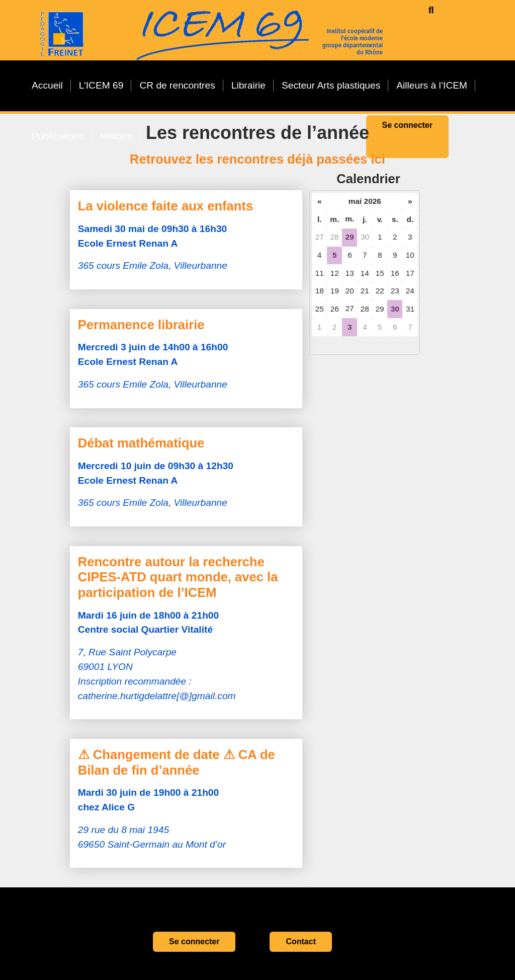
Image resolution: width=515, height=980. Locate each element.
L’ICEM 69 (101, 85)
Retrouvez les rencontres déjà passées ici (257, 159)
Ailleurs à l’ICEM (432, 85)
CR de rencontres (177, 85)
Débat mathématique (141, 443)
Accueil (47, 85)
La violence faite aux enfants (165, 206)
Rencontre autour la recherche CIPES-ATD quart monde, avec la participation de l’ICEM (178, 577)
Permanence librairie (141, 325)
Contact (301, 941)
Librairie (248, 85)
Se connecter (194, 941)
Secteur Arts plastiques (331, 85)
